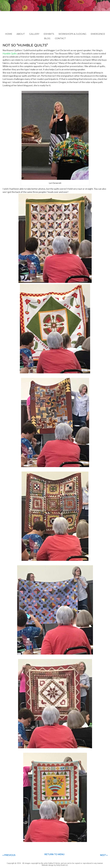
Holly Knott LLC (62, 865)
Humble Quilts (10, 53)
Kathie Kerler (55, 20)
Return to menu (54, 854)
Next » (104, 855)
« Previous (9, 855)
